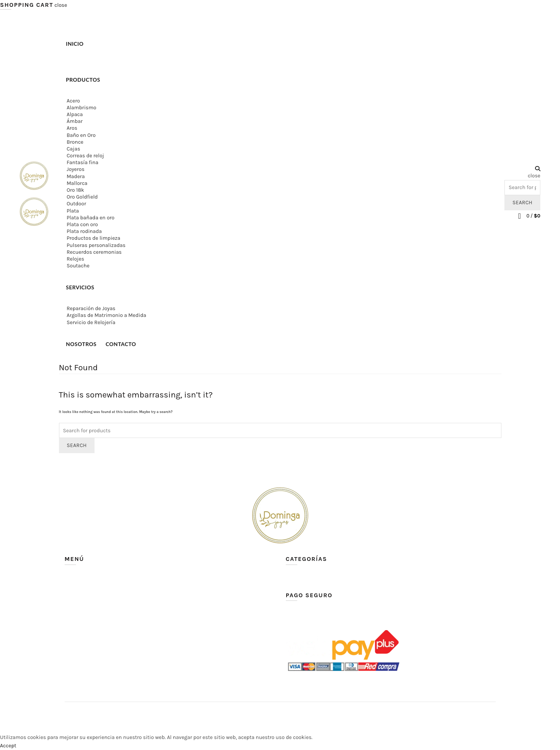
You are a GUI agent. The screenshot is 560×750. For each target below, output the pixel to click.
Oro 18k (75, 190)
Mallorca (77, 183)
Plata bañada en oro (90, 218)
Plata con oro (82, 224)
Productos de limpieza (93, 238)
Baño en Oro (81, 135)
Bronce (75, 142)
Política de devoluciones (94, 654)
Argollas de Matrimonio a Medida (106, 315)
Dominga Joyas (266, 714)
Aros (72, 128)
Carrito (73, 610)
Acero (73, 101)
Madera (76, 176)
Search (522, 203)
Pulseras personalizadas (96, 245)
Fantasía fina (82, 162)
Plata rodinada (84, 231)
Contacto (121, 344)
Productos (83, 80)
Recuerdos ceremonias (94, 252)
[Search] (522, 169)
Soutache (78, 266)
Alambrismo (81, 108)
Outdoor (76, 204)
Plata (73, 211)
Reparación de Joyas (91, 308)
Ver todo (296, 577)
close (61, 5)
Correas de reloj (85, 156)
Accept (8, 746)
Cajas (73, 149)
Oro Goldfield (82, 197)
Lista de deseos (83, 643)
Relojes (75, 259)
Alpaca (75, 114)
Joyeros (75, 169)
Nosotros (81, 344)
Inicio (75, 44)
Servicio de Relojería (91, 322)
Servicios (80, 287)
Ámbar (74, 121)
